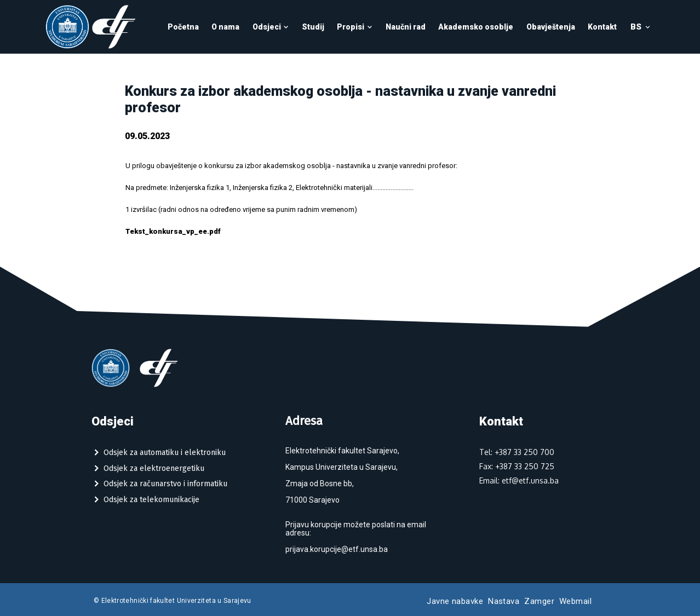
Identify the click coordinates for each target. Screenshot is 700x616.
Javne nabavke (455, 601)
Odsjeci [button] (271, 27)
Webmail (575, 601)
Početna (183, 27)
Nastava (504, 601)
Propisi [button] (355, 27)
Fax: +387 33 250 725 (517, 466)
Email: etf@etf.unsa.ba (519, 480)
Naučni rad (406, 27)
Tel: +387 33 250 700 (517, 452)
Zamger (539, 601)
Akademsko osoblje (476, 27)
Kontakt (602, 27)
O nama (225, 27)
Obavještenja (551, 27)
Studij (313, 27)
